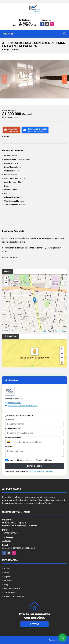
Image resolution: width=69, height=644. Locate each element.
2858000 (27, 23)
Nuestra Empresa (12, 588)
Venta (6, 572)
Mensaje (9, 447)
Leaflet (44, 331)
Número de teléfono (14, 438)
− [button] (6, 283)
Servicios (8, 580)
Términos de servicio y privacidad (41, 472)
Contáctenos (10, 592)
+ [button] (6, 278)
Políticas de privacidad (14, 596)
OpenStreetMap (60, 331)
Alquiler (7, 576)
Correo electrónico (13, 429)
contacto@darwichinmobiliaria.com (23, 406)
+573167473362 (25, 25)
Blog (6, 584)
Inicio (6, 568)
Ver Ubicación (27, 358)
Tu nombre (10, 420)
